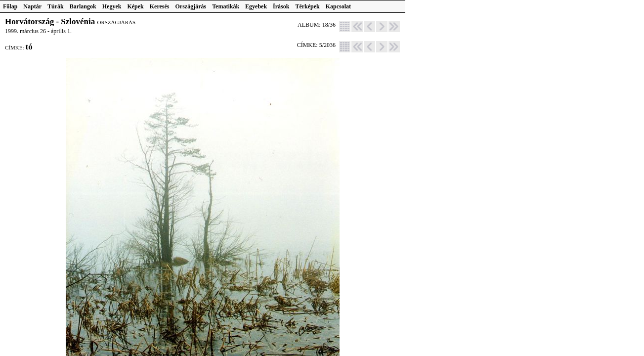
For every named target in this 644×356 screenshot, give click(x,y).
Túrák (56, 6)
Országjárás (191, 6)
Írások (281, 6)
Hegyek (112, 6)
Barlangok (83, 6)
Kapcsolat (338, 6)
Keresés (160, 6)
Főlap (10, 6)
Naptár (32, 6)
